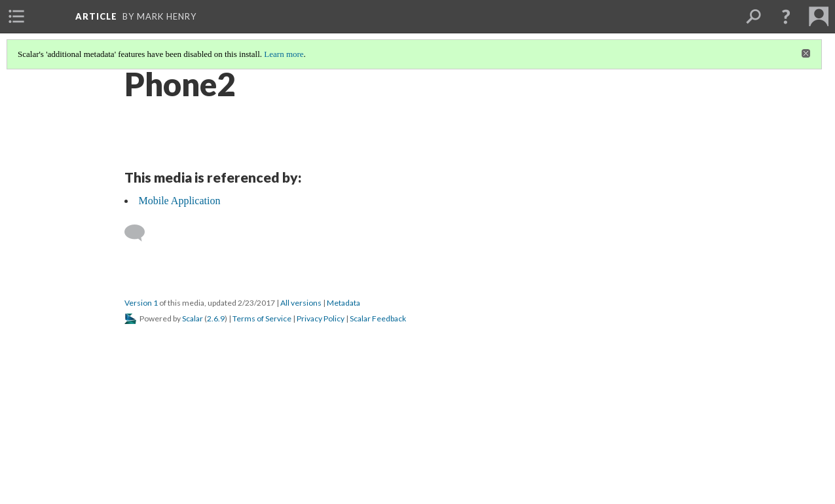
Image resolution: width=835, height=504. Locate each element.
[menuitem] (16, 16)
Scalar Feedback (378, 318)
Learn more (284, 54)
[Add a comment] (140, 233)
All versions (301, 303)
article (96, 16)
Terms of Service (262, 318)
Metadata (343, 303)
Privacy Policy (321, 318)
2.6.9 (216, 318)
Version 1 (141, 303)
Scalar (193, 318)
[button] (786, 16)
